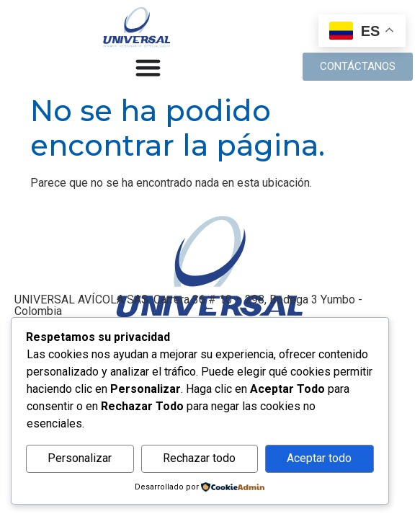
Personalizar (80, 458)
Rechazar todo (199, 458)
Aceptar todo (319, 458)
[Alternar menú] (148, 67)
